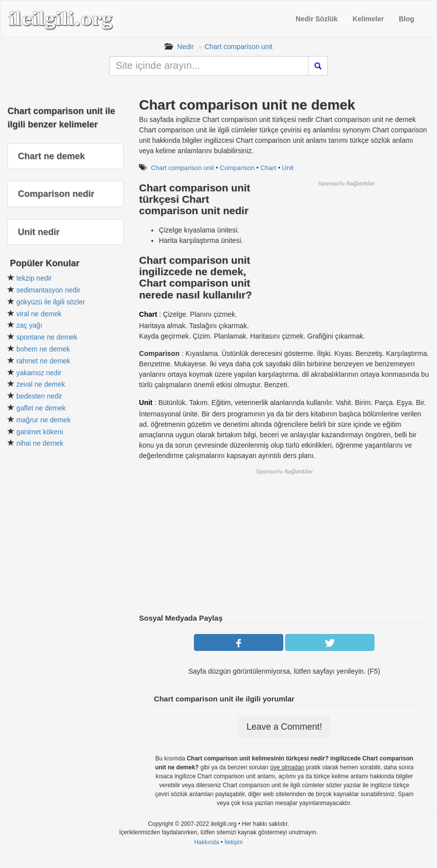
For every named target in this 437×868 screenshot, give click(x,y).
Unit (288, 168)
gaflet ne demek (41, 408)
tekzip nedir (34, 278)
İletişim (234, 842)
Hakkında (206, 842)
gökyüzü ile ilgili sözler (51, 302)
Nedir (185, 47)
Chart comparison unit (238, 47)
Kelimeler (368, 19)
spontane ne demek (47, 337)
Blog (406, 19)
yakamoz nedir (39, 373)
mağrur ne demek (44, 420)
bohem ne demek (43, 349)
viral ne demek (39, 314)
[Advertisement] (346, 257)
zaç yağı (29, 325)
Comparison (237, 168)
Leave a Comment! (284, 727)
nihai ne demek (40, 443)
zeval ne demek (41, 384)
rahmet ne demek (43, 361)
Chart (268, 168)
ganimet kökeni (40, 432)
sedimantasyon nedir (48, 290)
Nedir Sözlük (317, 19)
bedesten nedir (39, 396)
